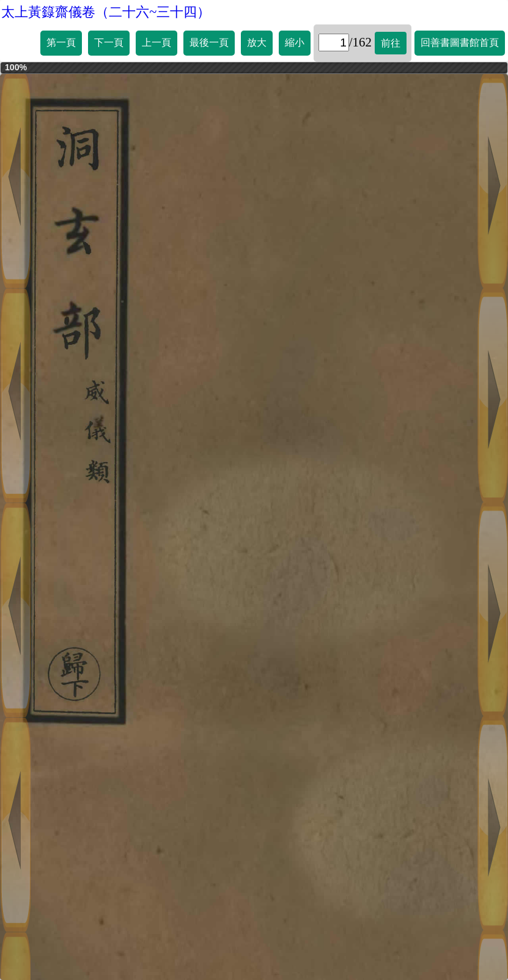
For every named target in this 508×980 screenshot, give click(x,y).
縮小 (295, 42)
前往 (391, 43)
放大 (257, 42)
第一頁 (61, 42)
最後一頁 (209, 42)
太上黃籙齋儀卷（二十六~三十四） (106, 12)
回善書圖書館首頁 (460, 42)
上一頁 (156, 42)
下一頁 (109, 42)
